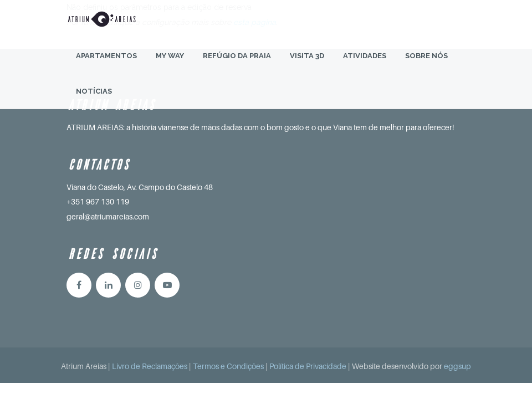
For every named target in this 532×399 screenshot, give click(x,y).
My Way (170, 66)
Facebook (79, 285)
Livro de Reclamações (150, 366)
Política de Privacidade (308, 366)
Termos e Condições (228, 366)
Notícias (94, 102)
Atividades (365, 66)
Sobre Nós (426, 66)
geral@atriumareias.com (108, 216)
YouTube (167, 285)
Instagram (138, 285)
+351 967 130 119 (98, 201)
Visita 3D (307, 66)
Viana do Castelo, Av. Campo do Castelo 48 (140, 187)
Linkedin (108, 285)
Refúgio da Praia (237, 66)
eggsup (457, 366)
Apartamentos (106, 66)
